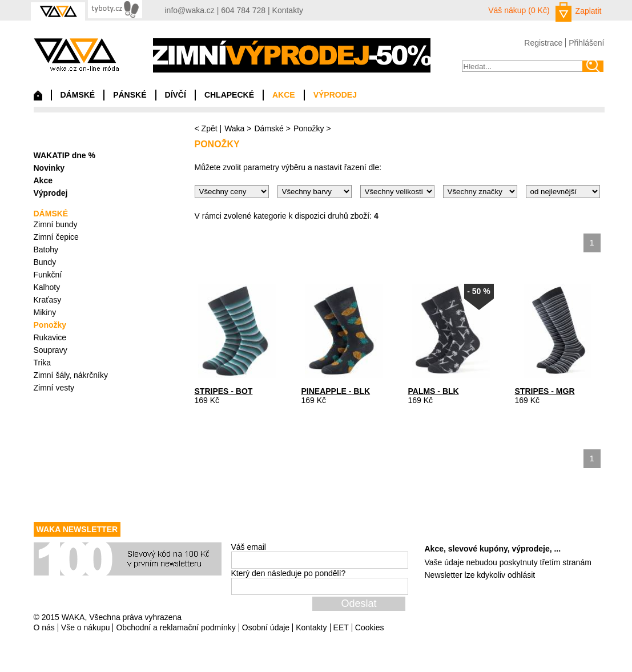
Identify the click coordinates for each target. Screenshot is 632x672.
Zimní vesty (54, 388)
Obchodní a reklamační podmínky (176, 627)
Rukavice (50, 337)
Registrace (543, 43)
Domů (38, 98)
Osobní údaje (266, 627)
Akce (43, 180)
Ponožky (309, 128)
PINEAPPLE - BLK (336, 391)
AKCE (284, 95)
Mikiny (45, 312)
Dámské (269, 128)
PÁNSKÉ (130, 95)
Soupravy (51, 350)
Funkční (48, 275)
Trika (43, 363)
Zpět (210, 128)
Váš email (249, 547)
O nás (44, 627)
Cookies (370, 627)
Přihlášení (586, 43)
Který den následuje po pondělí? (289, 573)
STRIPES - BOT (224, 391)
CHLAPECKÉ (229, 95)
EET (341, 627)
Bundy (45, 262)
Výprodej (51, 193)
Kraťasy (48, 300)
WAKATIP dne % (65, 155)
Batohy (46, 250)
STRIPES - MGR (545, 391)
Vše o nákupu (86, 627)
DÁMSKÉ (78, 95)
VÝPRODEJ (335, 95)
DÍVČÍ (176, 95)
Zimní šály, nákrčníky (71, 375)
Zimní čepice (56, 237)
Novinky (49, 168)
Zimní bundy (56, 224)
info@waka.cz (190, 10)
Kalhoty (47, 287)
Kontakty (288, 10)
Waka (234, 128)
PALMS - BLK (434, 391)
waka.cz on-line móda (76, 55)
